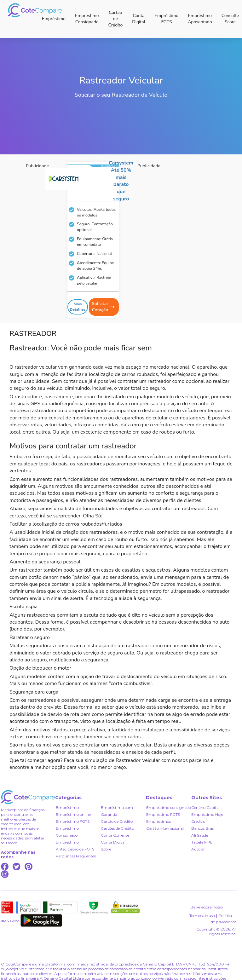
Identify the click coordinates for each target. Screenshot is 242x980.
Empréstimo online (73, 814)
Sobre (106, 849)
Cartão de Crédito (115, 19)
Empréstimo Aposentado (200, 19)
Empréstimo (54, 19)
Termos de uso (202, 916)
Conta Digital (139, 19)
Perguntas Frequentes (76, 856)
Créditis (198, 821)
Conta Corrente (115, 835)
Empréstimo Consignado (87, 19)
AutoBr (198, 849)
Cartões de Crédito (117, 828)
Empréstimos (158, 821)
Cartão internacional (165, 828)
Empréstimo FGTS (167, 19)
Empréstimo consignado (169, 807)
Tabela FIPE (202, 842)
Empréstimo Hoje (207, 814)
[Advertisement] (59, 212)
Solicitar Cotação (104, 307)
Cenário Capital (205, 807)
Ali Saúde (200, 835)
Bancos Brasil (203, 828)
